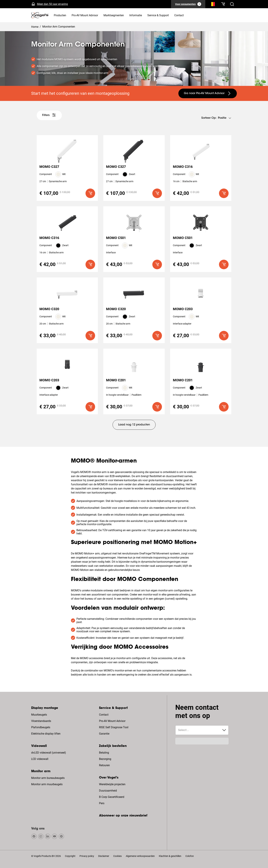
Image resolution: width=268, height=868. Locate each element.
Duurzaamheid (108, 791)
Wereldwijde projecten (112, 784)
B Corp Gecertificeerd (112, 797)
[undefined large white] (49, 115)
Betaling (104, 753)
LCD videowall (40, 759)
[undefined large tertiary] (134, 425)
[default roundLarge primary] (90, 193)
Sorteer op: (209, 118)
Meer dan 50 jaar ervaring (52, 4)
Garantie (104, 734)
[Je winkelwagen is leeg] (223, 4)
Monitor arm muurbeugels (47, 784)
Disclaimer (104, 856)
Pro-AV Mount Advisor (112, 721)
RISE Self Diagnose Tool (114, 727)
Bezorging (105, 759)
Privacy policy (87, 856)
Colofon (190, 856)
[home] (40, 15)
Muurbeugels (39, 715)
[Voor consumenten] (188, 4)
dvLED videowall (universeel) (49, 753)
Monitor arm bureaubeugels (48, 778)
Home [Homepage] (35, 27)
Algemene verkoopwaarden (140, 856)
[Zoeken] (212, 5)
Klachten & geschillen (170, 856)
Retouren (104, 765)
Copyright (70, 856)
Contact (104, 715)
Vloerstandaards (41, 721)
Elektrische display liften (46, 734)
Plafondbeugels (41, 727)
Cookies (117, 856)
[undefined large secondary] (208, 93)
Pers (102, 803)
